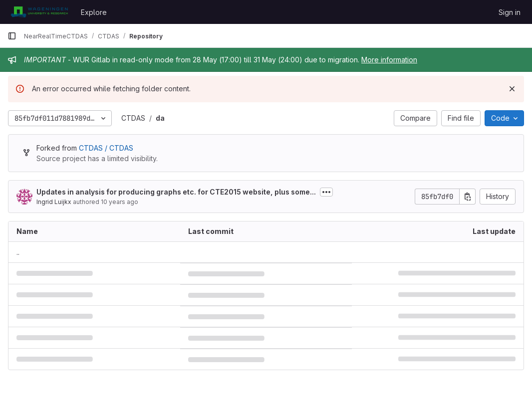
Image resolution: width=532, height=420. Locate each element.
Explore (94, 12)
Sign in (510, 12)
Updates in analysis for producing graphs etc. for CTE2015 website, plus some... (176, 192)
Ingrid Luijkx (54, 202)
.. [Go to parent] (18, 252)
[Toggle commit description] (326, 192)
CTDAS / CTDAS (106, 148)
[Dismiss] (512, 89)
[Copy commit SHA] (468, 197)
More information (389, 60)
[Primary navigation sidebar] (12, 36)
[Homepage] (39, 12)
